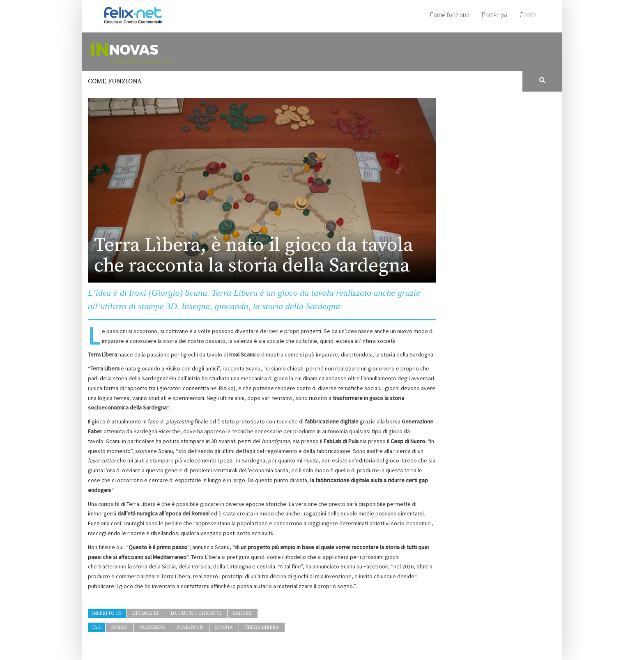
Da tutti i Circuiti (196, 613)
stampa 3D (190, 627)
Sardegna (152, 627)
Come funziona (450, 16)
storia (224, 627)
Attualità (145, 613)
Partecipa (494, 16)
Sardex (242, 613)
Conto (528, 16)
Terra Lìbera (262, 627)
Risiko (119, 627)
